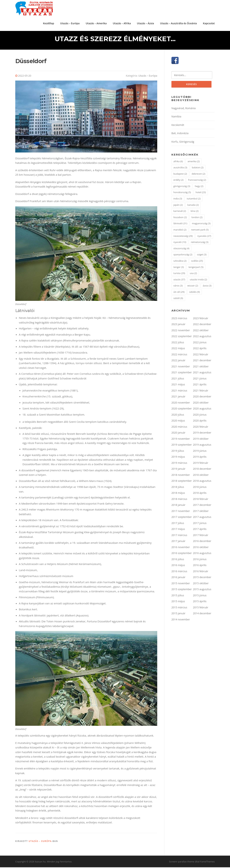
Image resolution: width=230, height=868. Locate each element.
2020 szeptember (182, 410)
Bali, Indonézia (180, 134)
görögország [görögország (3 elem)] (182, 187)
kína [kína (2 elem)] (195, 212)
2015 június (200, 596)
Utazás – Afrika (122, 23)
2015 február (201, 608)
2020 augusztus (202, 410)
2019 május (178, 458)
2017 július (178, 524)
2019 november (181, 440)
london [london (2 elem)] (197, 218)
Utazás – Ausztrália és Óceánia (179, 23)
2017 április (200, 530)
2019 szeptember (182, 446)
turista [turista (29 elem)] (179, 274)
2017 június (200, 524)
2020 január (178, 434)
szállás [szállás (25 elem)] (197, 262)
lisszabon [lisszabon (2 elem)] (180, 218)
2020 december (202, 397)
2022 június (200, 343)
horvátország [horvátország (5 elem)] (182, 193)
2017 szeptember (182, 518)
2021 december (202, 361)
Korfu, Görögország (183, 143)
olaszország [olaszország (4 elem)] (181, 249)
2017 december (202, 506)
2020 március (179, 428)
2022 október (201, 331)
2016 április (200, 566)
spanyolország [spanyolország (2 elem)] (183, 256)
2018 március (179, 500)
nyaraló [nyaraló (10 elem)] (180, 243)
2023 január (178, 325)
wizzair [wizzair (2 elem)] (193, 287)
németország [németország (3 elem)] (200, 243)
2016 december (202, 542)
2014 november (181, 620)
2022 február (201, 355)
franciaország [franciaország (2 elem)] (197, 181)
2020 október (201, 403)
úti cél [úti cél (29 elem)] (179, 293)
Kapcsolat (209, 23)
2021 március (179, 391)
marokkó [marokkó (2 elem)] (180, 231)
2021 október (201, 367)
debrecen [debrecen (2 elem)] (199, 175)
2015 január (178, 614)
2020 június (200, 415)
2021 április (200, 385)
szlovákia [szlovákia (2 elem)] (180, 262)
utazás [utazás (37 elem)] (179, 280)
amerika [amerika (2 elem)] (194, 162)
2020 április (200, 422)
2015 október (201, 584)
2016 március (179, 572)
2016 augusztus (202, 554)
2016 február (201, 572)
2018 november (181, 476)
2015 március (179, 608)
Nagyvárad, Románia (184, 109)
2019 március (179, 464)
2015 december (202, 578)
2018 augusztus (202, 482)
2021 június (200, 379)
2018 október (201, 476)
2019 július (178, 452)
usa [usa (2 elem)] (193, 274)
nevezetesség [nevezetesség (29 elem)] (183, 237)
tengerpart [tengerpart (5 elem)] (196, 268)
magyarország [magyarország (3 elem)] (201, 224)
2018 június (200, 488)
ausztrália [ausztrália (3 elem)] (180, 168)
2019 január (178, 470)
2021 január (178, 397)
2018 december (202, 470)
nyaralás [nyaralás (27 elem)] (204, 237)
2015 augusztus (202, 590)
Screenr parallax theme (182, 862)
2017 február (201, 536)
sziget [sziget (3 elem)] (202, 256)
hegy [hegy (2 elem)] (199, 187)
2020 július (178, 415)
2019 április (200, 458)
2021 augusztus (202, 373)
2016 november (181, 548)
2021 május (178, 385)
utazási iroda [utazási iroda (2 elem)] (198, 280)
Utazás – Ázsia (145, 23)
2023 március (179, 319)
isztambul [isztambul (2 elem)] (194, 200)
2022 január (178, 361)
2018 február (201, 500)
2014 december (202, 614)
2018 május (178, 494)
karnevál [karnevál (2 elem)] (180, 212)
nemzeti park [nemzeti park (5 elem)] (200, 231)
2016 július (178, 560)
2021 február (201, 391)
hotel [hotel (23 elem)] (201, 193)
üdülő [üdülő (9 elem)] (178, 299)
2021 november (181, 367)
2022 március (179, 355)
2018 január (178, 506)
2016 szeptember (182, 554)
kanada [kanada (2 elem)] (193, 206)
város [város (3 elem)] (178, 287)
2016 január (178, 578)
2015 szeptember (182, 590)
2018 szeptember (182, 482)
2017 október (201, 512)
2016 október (201, 548)
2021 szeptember (182, 373)
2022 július (178, 343)
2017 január (178, 542)
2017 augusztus (202, 518)
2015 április (200, 602)
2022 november (181, 331)
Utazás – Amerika (96, 23)
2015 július (178, 596)
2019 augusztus (202, 446)
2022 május (178, 349)
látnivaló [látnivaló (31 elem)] (180, 224)
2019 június (200, 452)
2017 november (181, 512)
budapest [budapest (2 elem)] (180, 175)
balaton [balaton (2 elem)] (198, 168)
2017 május (178, 530)
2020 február (201, 428)
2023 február (201, 319)
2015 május (178, 602)
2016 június (200, 560)
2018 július (178, 488)
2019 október (201, 440)
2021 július (178, 379)
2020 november (181, 403)
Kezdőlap (49, 23)
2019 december (202, 434)
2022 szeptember (182, 337)
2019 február (201, 464)
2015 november (181, 584)
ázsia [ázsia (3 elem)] (207, 287)
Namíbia (176, 118)
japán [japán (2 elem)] (178, 206)
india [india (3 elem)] (178, 200)
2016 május (178, 566)
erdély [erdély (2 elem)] (178, 181)
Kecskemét (178, 126)
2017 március (179, 536)
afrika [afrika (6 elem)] (178, 162)
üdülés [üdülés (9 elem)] (195, 293)
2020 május (178, 422)
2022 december (202, 325)
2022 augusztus (202, 337)
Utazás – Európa (70, 23)
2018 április (200, 494)
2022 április (200, 349)
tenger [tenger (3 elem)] (179, 268)
